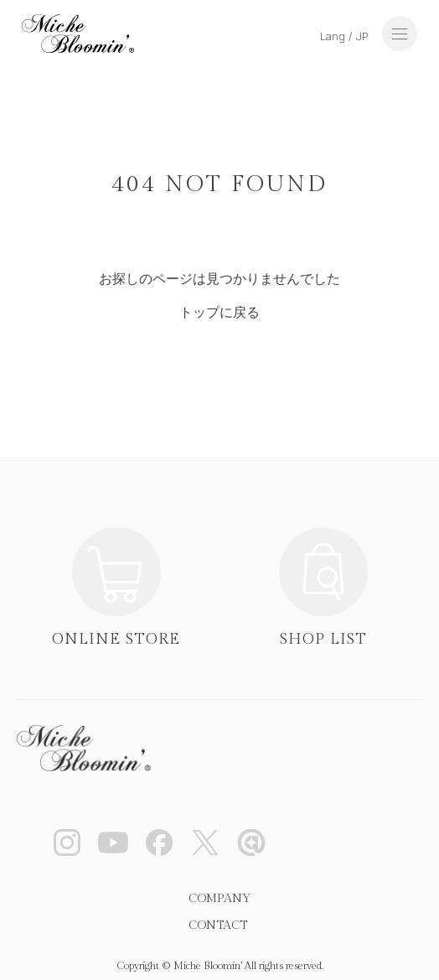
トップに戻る (219, 312)
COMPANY (219, 899)
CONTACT (218, 926)
